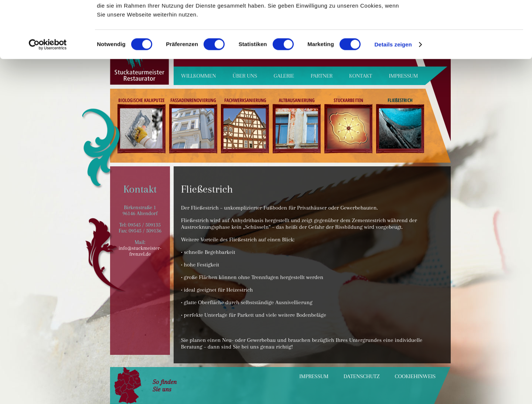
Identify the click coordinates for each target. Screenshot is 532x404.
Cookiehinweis (415, 376)
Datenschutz (362, 376)
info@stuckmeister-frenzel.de (140, 251)
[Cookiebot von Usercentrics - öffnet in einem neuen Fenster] (48, 101)
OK (470, 18)
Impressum (314, 376)
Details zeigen (393, 101)
